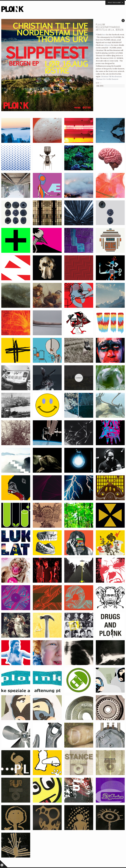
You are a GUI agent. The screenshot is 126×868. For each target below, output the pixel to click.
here (104, 35)
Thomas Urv (101, 79)
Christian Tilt (106, 77)
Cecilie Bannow (112, 79)
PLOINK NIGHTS (27, 10)
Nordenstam (117, 77)
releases (107, 45)
